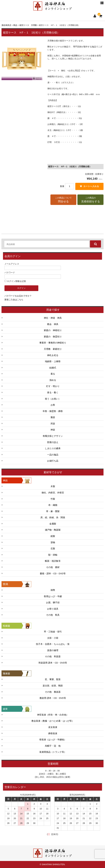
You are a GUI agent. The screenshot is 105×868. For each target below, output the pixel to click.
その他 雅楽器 (53, 692)
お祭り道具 (53, 609)
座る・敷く (53, 393)
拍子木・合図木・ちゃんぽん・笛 (53, 644)
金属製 (53, 524)
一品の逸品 (53, 455)
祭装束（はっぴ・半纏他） (53, 740)
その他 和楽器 (53, 656)
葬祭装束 (53, 733)
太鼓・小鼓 (53, 638)
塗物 (53, 542)
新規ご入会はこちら (14, 300)
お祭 (53, 405)
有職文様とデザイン (53, 436)
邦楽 (53, 424)
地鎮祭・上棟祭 (53, 361)
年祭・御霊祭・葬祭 (53, 411)
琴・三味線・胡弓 (53, 632)
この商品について (63, 200)
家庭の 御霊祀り (53, 337)
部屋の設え (53, 442)
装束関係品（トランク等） (53, 752)
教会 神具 (53, 324)
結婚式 (53, 368)
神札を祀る (53, 355)
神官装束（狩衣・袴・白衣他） (53, 715)
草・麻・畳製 (53, 511)
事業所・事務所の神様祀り (53, 343)
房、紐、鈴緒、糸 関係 (53, 517)
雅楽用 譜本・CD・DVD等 (53, 698)
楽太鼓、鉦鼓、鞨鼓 (53, 686)
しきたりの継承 (53, 448)
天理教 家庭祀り (53, 349)
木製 (53, 487)
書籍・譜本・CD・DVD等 (53, 574)
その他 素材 (53, 567)
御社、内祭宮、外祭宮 (53, 493)
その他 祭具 (53, 615)
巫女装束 (53, 727)
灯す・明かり (53, 386)
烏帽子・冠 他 (53, 746)
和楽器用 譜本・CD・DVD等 (53, 663)
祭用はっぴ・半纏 (53, 596)
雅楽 (53, 417)
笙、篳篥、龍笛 (53, 680)
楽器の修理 (53, 650)
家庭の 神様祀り (53, 330)
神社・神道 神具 (53, 318)
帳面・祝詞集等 (53, 561)
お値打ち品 (53, 461)
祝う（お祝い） (53, 399)
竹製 (53, 499)
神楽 (53, 430)
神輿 (53, 590)
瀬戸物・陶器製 (53, 530)
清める (53, 380)
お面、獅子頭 (53, 603)
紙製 (53, 536)
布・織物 (53, 505)
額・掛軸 (53, 555)
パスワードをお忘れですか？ (18, 296)
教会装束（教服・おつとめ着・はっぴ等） (53, 721)
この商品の (90, 200)
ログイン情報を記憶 (15, 281)
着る (53, 374)
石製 (53, 549)
